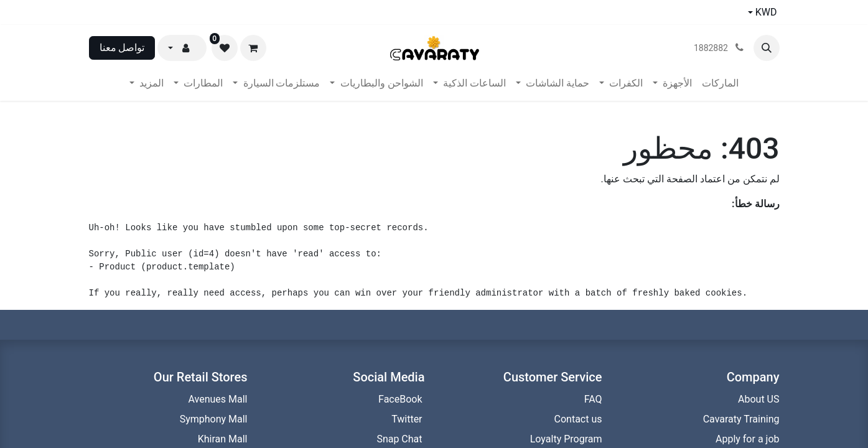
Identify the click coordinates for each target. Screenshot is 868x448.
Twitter (408, 419)
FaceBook (401, 399)
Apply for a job (748, 439)
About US (758, 399)
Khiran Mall (223, 439)
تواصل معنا (122, 48)
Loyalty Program (565, 439)
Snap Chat (400, 439)
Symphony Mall (214, 419)
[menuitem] (720, 83)
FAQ (593, 399)
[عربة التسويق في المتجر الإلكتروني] (253, 48)
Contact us (577, 419)
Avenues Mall (218, 399)
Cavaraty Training (741, 419)
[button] (767, 48)
